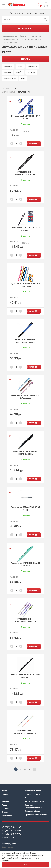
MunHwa (8, 72)
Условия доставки (32, 794)
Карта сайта (7, 816)
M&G (23, 78)
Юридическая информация (36, 815)
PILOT (20, 66)
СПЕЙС (19, 72)
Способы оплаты (32, 798)
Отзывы (6, 809)
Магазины (6, 791)
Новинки (6, 801)
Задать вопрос (8, 847)
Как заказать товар (33, 791)
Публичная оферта (32, 811)
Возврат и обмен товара (35, 801)
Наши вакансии (8, 798)
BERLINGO (8, 66)
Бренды (5, 794)
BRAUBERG (32, 66)
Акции (5, 805)
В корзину (32, 144)
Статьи (5, 812)
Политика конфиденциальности (34, 806)
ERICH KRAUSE (10, 78)
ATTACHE (31, 72)
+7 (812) (11, 827)
